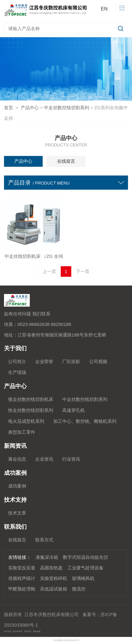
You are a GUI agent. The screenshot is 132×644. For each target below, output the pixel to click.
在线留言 (66, 161)
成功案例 (17, 486)
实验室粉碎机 (54, 578)
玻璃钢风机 (83, 578)
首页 (9, 108)
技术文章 (17, 513)
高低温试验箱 (54, 589)
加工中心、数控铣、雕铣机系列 (85, 421)
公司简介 (17, 362)
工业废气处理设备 (85, 568)
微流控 (79, 589)
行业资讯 (71, 459)
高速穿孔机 (74, 410)
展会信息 (17, 459)
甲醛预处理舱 (22, 589)
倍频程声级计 (22, 578)
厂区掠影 (71, 362)
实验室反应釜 (22, 568)
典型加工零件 (22, 432)
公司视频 (98, 362)
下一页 (83, 271)
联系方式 (44, 540)
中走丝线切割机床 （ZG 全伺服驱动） (34, 258)
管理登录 (28, 631)
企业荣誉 (44, 362)
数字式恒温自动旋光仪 (85, 557)
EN (104, 9)
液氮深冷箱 (47, 557)
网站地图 (37, 631)
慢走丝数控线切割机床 (31, 399)
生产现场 (17, 372)
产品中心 (30, 108)
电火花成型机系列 (26, 421)
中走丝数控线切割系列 (67, 108)
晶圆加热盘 (51, 568)
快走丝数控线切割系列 (31, 410)
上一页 (49, 271)
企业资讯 (44, 459)
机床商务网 (18, 631)
